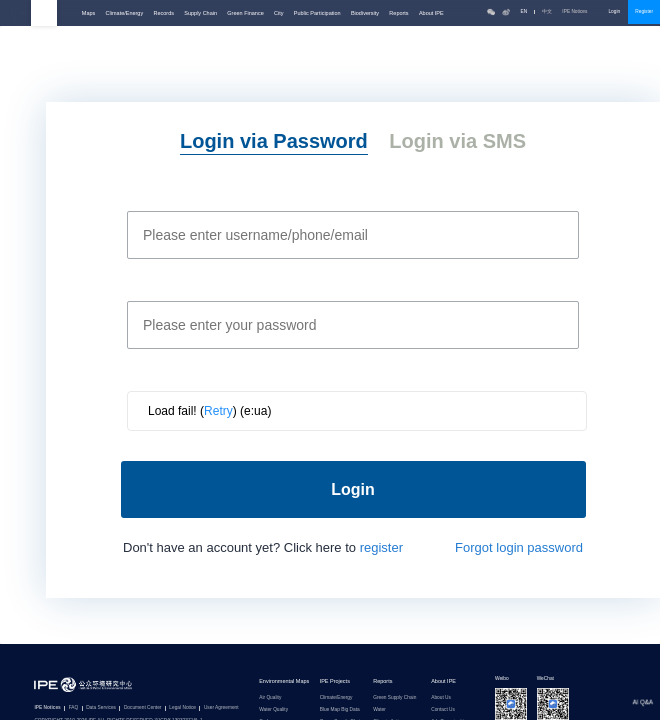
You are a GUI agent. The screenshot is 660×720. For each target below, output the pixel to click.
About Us (441, 698)
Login (614, 11)
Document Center (143, 708)
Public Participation (317, 13)
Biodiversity (365, 13)
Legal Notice (182, 708)
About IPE (431, 13)
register (381, 547)
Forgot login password (519, 547)
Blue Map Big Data (340, 710)
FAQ (74, 708)
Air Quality (270, 698)
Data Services (101, 708)
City (278, 13)
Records (164, 13)
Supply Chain (200, 13)
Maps (88, 13)
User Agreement (221, 708)
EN (524, 12)
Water (379, 710)
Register (644, 11)
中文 (547, 12)
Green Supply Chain (394, 698)
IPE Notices (580, 12)
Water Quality (273, 710)
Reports (398, 13)
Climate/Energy (125, 13)
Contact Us (443, 710)
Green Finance (245, 13)
